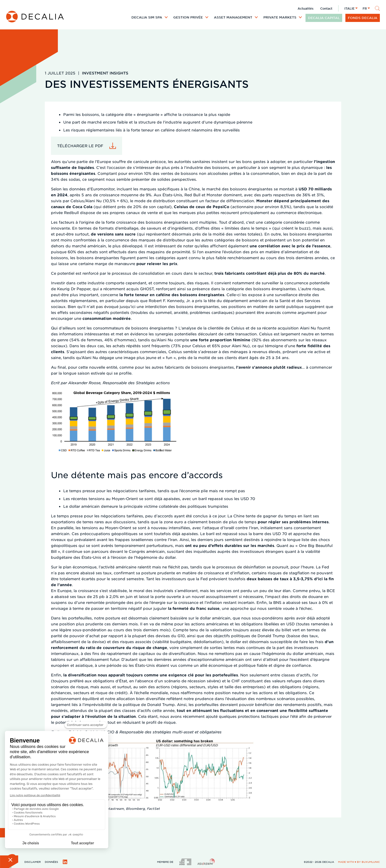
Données (51, 862)
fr (365, 8)
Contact (326, 8)
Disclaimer (33, 862)
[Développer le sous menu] (166, 17)
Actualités (306, 8)
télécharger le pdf (80, 146)
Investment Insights (105, 73)
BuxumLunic (371, 862)
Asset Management (233, 17)
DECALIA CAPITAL (324, 18)
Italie (349, 8)
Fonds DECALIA (363, 18)
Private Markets (280, 17)
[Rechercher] (377, 8)
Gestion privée (188, 17)
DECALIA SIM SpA (147, 17)
